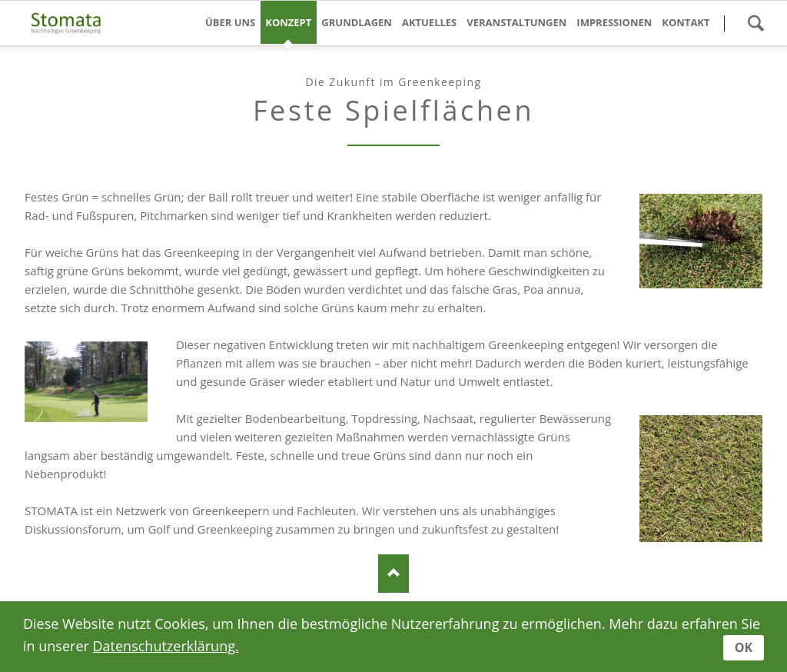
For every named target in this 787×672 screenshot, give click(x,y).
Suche (755, 23)
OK (744, 647)
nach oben (393, 574)
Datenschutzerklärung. (166, 646)
